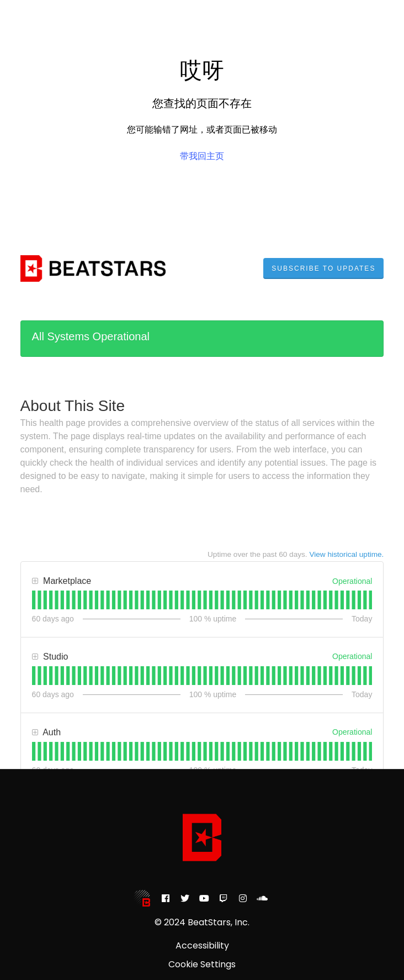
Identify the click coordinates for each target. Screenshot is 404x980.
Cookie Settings (202, 965)
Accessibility (202, 946)
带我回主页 (202, 156)
